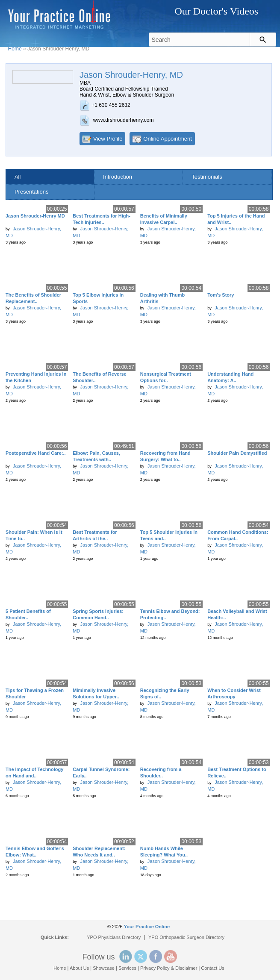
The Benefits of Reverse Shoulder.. (99, 377)
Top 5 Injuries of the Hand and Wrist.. (236, 219)
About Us (79, 968)
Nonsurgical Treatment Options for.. (166, 377)
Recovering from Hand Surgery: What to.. (165, 456)
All (18, 177)
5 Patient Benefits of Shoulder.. (28, 614)
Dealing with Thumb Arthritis (163, 298)
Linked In (126, 956)
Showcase (104, 968)
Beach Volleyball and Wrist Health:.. (237, 614)
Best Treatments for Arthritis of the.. (95, 535)
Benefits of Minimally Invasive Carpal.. (164, 219)
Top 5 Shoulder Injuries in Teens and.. (169, 535)
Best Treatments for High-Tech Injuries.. (101, 219)
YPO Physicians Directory (114, 937)
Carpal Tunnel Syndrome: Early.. (101, 773)
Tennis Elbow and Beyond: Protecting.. (170, 614)
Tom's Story (221, 295)
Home (15, 49)
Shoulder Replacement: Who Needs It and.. (99, 852)
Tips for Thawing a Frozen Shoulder (35, 693)
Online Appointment (167, 139)
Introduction (118, 177)
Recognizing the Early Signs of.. (165, 693)
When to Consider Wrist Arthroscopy (234, 693)
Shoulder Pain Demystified (237, 453)
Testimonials (207, 177)
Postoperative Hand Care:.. (36, 453)
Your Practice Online (147, 927)
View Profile (108, 139)
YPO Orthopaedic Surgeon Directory (186, 937)
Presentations (32, 192)
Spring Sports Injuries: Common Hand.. (98, 614)
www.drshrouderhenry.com (124, 120)
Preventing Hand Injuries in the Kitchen (36, 377)
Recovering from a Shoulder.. (161, 773)
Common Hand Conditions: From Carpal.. (238, 535)
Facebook (156, 956)
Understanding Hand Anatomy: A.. (230, 377)
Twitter (141, 956)
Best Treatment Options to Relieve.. (237, 773)
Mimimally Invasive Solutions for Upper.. (96, 693)
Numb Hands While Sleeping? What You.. (164, 852)
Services (127, 968)
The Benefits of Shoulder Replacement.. (33, 298)
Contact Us (212, 968)
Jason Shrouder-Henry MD (35, 216)
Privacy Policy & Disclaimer (169, 968)
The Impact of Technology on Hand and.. (34, 773)
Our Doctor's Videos (216, 11)
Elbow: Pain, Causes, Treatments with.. (96, 456)
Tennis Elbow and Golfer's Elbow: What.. (35, 852)
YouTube (171, 956)
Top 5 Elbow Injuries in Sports (98, 298)
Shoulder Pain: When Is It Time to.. (34, 535)
